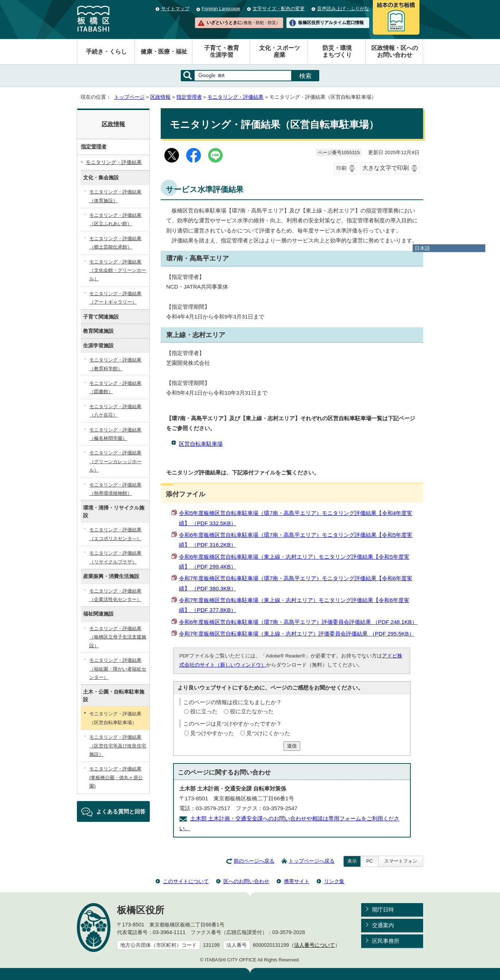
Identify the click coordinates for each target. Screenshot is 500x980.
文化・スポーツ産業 (280, 51)
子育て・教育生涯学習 (222, 51)
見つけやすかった (212, 733)
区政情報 (160, 97)
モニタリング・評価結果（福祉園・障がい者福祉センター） (118, 669)
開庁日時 (383, 909)
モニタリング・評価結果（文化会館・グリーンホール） (118, 270)
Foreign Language (221, 9)
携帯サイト (297, 881)
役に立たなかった (252, 711)
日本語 (422, 248)
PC (370, 861)
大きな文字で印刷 (386, 168)
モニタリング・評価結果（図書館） (115, 387)
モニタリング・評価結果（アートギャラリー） (115, 298)
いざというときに (243, 23)
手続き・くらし (106, 52)
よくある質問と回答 (121, 811)
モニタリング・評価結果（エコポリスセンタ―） (115, 534)
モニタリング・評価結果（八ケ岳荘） (115, 411)
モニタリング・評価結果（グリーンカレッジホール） (115, 461)
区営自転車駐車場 (201, 444)
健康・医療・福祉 (164, 52)
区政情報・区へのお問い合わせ (395, 51)
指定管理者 (189, 97)
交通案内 (383, 925)
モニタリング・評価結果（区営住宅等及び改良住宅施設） (118, 746)
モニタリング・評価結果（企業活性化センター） (115, 595)
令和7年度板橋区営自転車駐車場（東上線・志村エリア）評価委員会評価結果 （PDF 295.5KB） (297, 634)
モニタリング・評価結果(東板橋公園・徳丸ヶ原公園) (116, 777)
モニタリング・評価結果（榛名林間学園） (115, 434)
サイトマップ (175, 9)
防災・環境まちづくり (337, 51)
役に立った (204, 711)
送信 (292, 746)
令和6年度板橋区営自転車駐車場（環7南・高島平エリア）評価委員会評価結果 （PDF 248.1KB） (298, 622)
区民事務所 (386, 941)
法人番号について (315, 945)
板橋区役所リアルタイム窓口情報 (331, 23)
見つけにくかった (268, 733)
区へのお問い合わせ (246, 881)
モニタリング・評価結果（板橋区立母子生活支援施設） (118, 637)
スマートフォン (401, 861)
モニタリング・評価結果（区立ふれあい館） (115, 219)
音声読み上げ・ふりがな (343, 9)
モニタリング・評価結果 (235, 97)
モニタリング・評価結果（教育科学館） (115, 364)
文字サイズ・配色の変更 (279, 9)
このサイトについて (186, 881)
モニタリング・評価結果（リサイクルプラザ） (115, 557)
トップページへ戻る (312, 861)
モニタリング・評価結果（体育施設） (115, 196)
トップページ (129, 97)
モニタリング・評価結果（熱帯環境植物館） (115, 489)
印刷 (341, 168)
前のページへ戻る (254, 861)
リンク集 (334, 881)
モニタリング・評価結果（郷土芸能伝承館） (115, 243)
